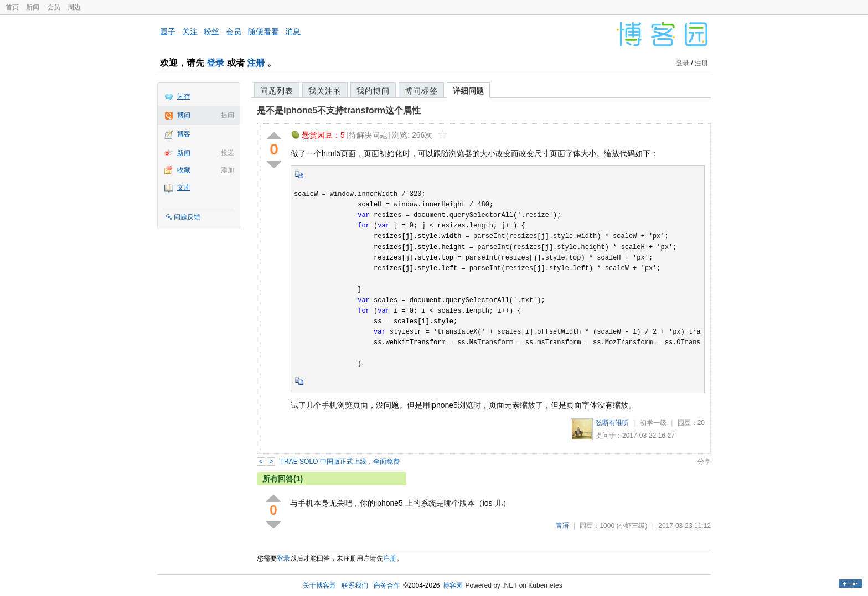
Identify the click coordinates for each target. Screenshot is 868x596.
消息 (293, 32)
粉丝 (211, 32)
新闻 (33, 7)
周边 (74, 7)
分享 (704, 462)
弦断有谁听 (612, 423)
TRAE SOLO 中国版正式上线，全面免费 (340, 462)
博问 (184, 115)
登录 (215, 63)
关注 (190, 32)
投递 (228, 153)
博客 (184, 134)
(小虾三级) (632, 526)
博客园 (453, 585)
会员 (54, 7)
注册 (256, 63)
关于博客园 (319, 585)
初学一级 (653, 423)
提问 (228, 115)
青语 (562, 526)
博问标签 (421, 91)
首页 (12, 7)
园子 (168, 32)
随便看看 (263, 32)
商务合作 (387, 585)
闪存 (184, 96)
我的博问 (373, 91)
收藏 (184, 170)
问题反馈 (187, 217)
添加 (228, 170)
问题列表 (277, 91)
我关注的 (325, 91)
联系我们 (355, 585)
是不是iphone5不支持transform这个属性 (339, 110)
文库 (184, 188)
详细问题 (468, 91)
